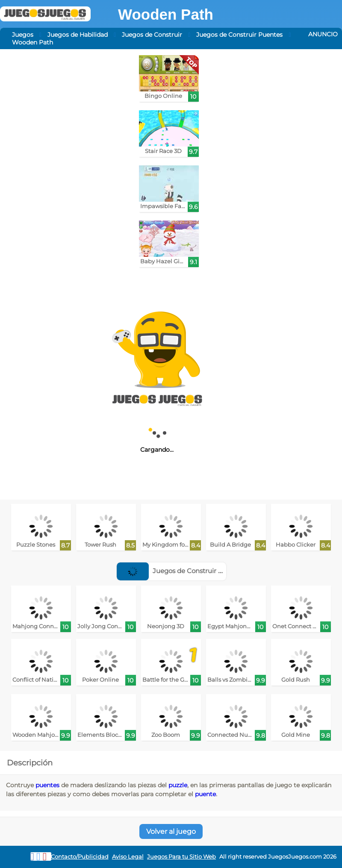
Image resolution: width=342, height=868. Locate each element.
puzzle (178, 785)
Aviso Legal (128, 857)
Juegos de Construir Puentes (239, 35)
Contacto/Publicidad (80, 857)
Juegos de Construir (152, 35)
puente (205, 794)
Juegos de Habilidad (78, 35)
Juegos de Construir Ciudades (182, 571)
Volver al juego (171, 831)
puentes (47, 785)
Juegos (23, 35)
